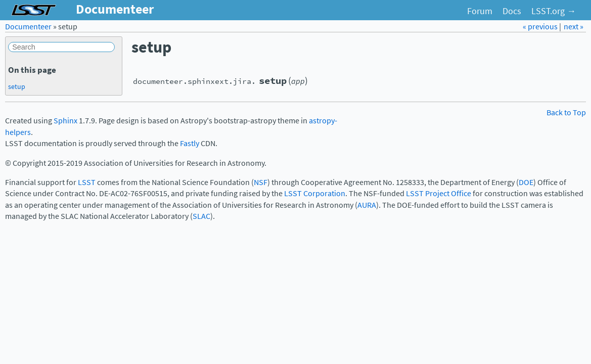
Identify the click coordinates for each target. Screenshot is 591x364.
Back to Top (566, 112)
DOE (526, 182)
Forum (480, 11)
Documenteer (28, 27)
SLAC (201, 216)
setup (17, 86)
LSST (87, 182)
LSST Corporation (315, 193)
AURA (367, 205)
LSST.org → (554, 11)
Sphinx (65, 121)
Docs (512, 11)
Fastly (190, 143)
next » (574, 27)
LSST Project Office (439, 193)
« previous (541, 27)
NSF (261, 182)
